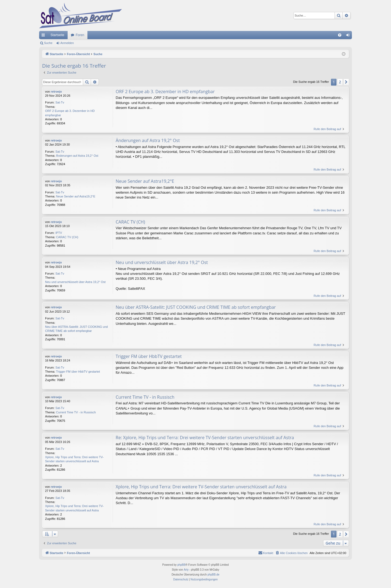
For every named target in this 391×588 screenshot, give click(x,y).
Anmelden (67, 43)
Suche (48, 43)
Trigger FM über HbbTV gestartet (78, 372)
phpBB (181, 565)
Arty (186, 570)
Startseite (57, 35)
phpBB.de (213, 575)
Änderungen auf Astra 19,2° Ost (77, 156)
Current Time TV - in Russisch (76, 412)
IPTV (59, 233)
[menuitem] (340, 35)
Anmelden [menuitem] (349, 36)
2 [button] (340, 82)
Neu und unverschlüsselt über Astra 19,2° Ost (75, 282)
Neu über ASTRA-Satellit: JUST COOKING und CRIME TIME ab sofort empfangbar (76, 329)
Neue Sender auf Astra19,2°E (75, 196)
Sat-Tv (60, 102)
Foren (80, 35)
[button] (346, 82)
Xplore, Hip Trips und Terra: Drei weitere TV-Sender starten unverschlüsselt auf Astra (74, 459)
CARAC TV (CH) (67, 237)
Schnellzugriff (44, 36)
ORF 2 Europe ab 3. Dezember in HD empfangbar (70, 113)
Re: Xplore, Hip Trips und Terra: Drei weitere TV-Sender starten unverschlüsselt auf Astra (205, 438)
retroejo (56, 92)
